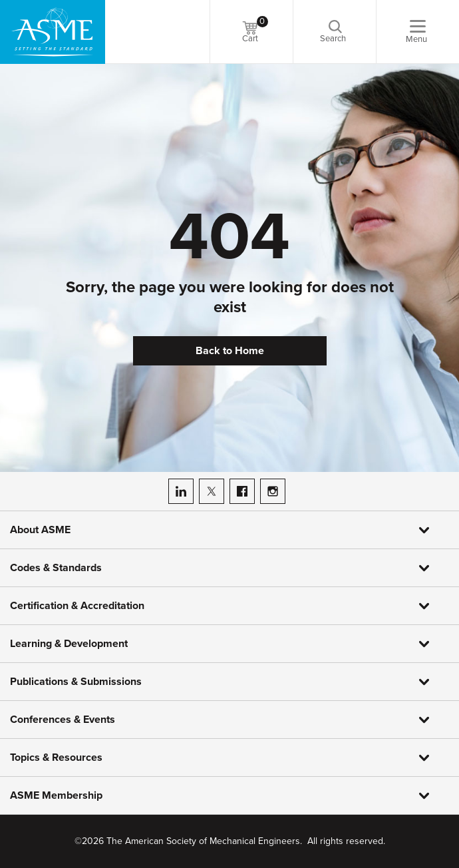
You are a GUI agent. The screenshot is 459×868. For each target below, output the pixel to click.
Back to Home (230, 351)
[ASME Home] (53, 32)
